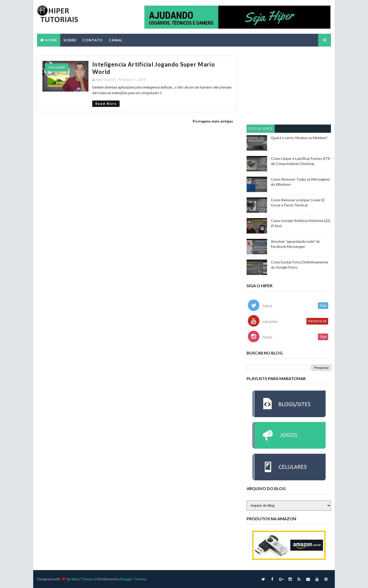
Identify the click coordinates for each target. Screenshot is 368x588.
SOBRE (70, 40)
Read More (106, 104)
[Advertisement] (289, 87)
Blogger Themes (134, 579)
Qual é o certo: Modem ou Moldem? (299, 138)
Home (51, 40)
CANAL (116, 40)
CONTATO (93, 40)
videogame (57, 68)
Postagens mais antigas (213, 121)
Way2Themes (83, 579)
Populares (261, 129)
